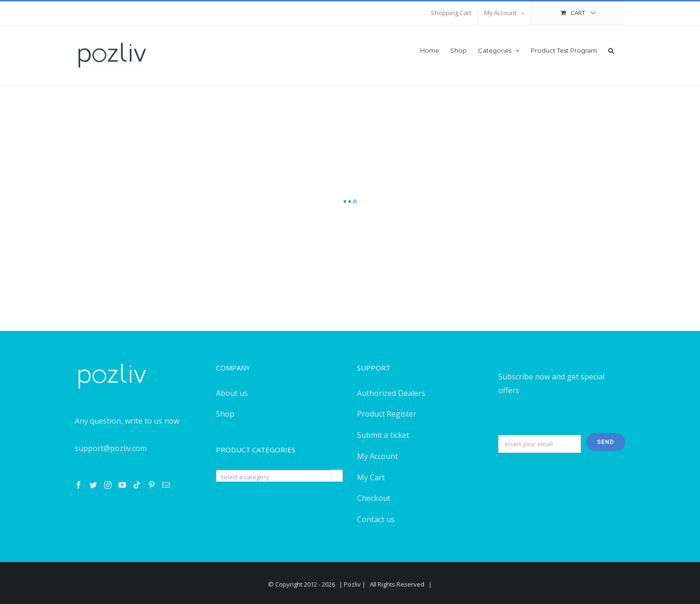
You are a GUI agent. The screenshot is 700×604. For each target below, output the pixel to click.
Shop (225, 414)
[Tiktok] (137, 485)
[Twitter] (93, 485)
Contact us (376, 519)
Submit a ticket (383, 435)
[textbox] (279, 477)
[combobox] (279, 476)
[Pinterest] (151, 485)
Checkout (374, 498)
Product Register (387, 414)
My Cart (371, 477)
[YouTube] (122, 485)
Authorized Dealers (391, 393)
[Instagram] (108, 485)
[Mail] (166, 485)
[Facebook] (79, 485)
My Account (378, 456)
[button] (611, 50)
